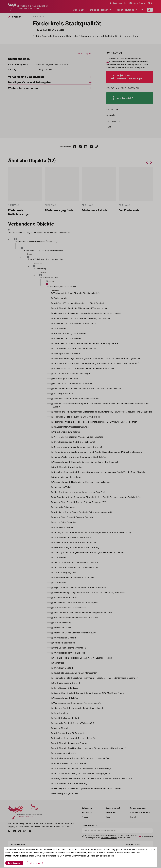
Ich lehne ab (35, 863)
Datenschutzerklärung (17, 856)
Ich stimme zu (14, 863)
